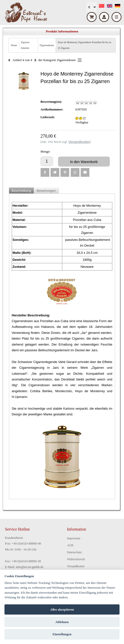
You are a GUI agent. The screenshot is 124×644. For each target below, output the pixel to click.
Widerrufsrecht (76, 559)
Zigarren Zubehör (25, 45)
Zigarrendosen (47, 45)
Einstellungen (62, 634)
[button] (45, 172)
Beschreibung (21, 191)
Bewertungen (46, 191)
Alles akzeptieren (62, 609)
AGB (70, 545)
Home (14, 45)
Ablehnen (62, 622)
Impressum (74, 538)
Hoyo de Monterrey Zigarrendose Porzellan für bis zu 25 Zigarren (85, 45)
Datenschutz (74, 552)
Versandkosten (76, 566)
